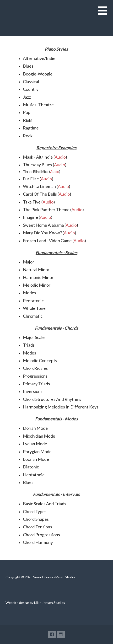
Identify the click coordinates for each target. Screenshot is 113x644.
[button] (105, 13)
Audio (60, 157)
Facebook (52, 634)
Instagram (61, 634)
